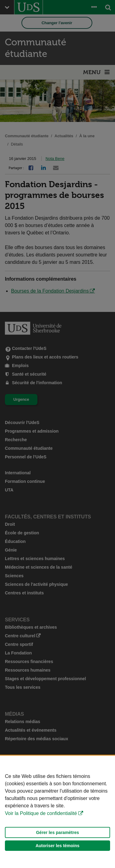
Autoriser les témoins (57, 846)
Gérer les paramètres (57, 832)
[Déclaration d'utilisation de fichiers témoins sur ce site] (57, 812)
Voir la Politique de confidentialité (41, 813)
